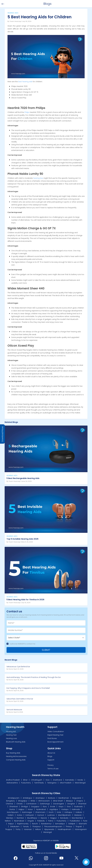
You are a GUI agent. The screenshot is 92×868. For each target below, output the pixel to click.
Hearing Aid (11, 731)
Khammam (40, 812)
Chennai (9, 804)
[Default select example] (46, 638)
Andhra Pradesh (13, 780)
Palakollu (41, 821)
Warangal (47, 832)
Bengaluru (11, 801)
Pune (85, 821)
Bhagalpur (23, 801)
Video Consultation (56, 731)
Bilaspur (69, 801)
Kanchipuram (13, 812)
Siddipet (72, 824)
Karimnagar (27, 812)
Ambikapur (27, 798)
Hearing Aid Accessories (16, 756)
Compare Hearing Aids (16, 760)
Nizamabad (19, 821)
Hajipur (21, 809)
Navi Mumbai (77, 818)
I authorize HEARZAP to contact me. (22, 644)
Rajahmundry (23, 824)
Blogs (50, 756)
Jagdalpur (54, 809)
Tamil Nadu (39, 783)
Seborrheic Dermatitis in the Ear (20, 699)
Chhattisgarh (37, 780)
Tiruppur (9, 829)
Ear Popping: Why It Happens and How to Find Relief (28, 688)
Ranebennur (46, 824)
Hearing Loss (11, 738)
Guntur (12, 809)
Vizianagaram (81, 829)
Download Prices (2, 434)
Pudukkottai (75, 821)
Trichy (18, 829)
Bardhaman (64, 798)
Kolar (59, 812)
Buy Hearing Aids (13, 753)
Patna (51, 821)
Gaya (61, 807)
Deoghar (71, 804)
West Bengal (80, 783)
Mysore (44, 818)
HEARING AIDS (12, 475)
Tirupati (79, 827)
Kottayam (30, 815)
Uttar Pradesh (66, 783)
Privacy (51, 765)
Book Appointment (55, 742)
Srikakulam (15, 827)
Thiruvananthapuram (53, 827)
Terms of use (53, 769)
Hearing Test (11, 735)
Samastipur (60, 824)
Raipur (11, 824)
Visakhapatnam (64, 829)
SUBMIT (46, 650)
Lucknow (51, 815)
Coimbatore (31, 804)
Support (51, 760)
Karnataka (70, 780)
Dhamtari (82, 804)
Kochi (51, 812)
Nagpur (53, 818)
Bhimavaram (44, 801)
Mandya (10, 818)
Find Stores (52, 738)
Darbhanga (45, 804)
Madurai (78, 815)
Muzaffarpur (32, 818)
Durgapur (35, 807)
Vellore (38, 829)
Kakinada (76, 809)
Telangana (52, 783)
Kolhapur (68, 812)
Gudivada (78, 807)
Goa (47, 780)
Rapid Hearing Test (55, 735)
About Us (51, 753)
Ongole (31, 821)
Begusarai (77, 798)
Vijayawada (49, 829)
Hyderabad (41, 809)
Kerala (80, 780)
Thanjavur (37, 827)
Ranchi (35, 824)
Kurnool (41, 815)
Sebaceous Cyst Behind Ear (18, 667)
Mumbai (20, 818)
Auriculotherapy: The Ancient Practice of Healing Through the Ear (34, 677)
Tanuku (26, 827)
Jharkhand (57, 780)
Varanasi (28, 829)
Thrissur (69, 827)
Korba (20, 815)
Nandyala (64, 818)
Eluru (45, 807)
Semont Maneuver (14, 710)
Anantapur (40, 798)
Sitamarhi (83, 824)
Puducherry (26, 783)
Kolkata (79, 812)
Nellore (8, 821)
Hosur (30, 809)
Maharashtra (12, 783)
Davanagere (59, 804)
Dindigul (24, 807)
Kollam (11, 815)
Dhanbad (14, 807)
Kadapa (65, 809)
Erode (53, 807)
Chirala (19, 804)
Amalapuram (14, 798)
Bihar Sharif (58, 801)
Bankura (52, 798)
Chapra (80, 801)
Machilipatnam (65, 815)
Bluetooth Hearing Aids (16, 742)
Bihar (25, 780)
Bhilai (33, 801)
